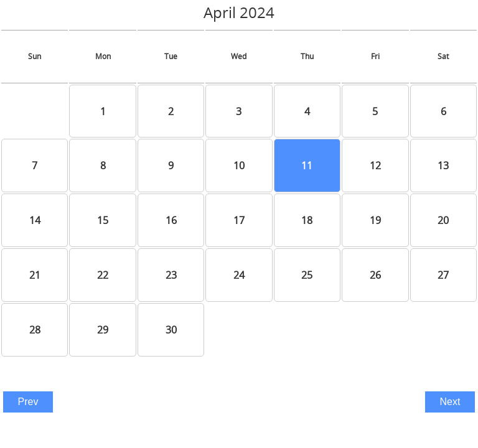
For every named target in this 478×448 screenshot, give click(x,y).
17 (239, 220)
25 (307, 275)
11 (307, 166)
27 (443, 275)
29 (103, 330)
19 (375, 220)
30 (171, 330)
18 (307, 220)
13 (443, 166)
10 (239, 166)
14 (35, 220)
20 (443, 220)
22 (103, 275)
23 (171, 275)
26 (375, 275)
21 (35, 275)
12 (375, 166)
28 (35, 330)
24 (239, 275)
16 (171, 220)
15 (103, 220)
